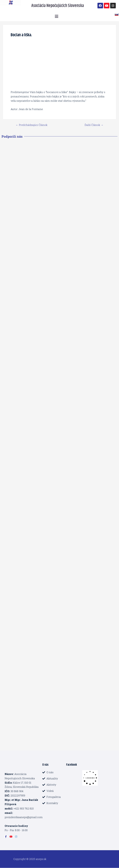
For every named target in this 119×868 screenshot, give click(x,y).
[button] (57, 16)
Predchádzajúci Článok (31, 125)
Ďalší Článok (94, 125)
